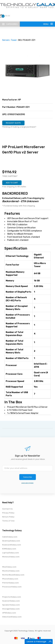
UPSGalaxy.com (9, 613)
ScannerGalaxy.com (11, 601)
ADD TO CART (12, 183)
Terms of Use (8, 521)
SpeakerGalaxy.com (11, 605)
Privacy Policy (8, 513)
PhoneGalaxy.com (10, 579)
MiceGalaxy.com (9, 567)
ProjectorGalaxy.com (12, 597)
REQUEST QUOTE (13, 123)
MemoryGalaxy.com (11, 557)
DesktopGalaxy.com (11, 541)
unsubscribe (27, 483)
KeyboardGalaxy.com (12, 545)
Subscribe (28, 477)
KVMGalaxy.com (9, 549)
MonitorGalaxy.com (11, 571)
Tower (14, 40)
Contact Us (7, 509)
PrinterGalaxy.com (10, 583)
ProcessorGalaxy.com (12, 587)
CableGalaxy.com (10, 537)
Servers (6, 40)
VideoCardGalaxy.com (12, 617)
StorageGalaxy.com (11, 609)
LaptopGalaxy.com (10, 553)
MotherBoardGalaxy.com (13, 575)
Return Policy (8, 517)
